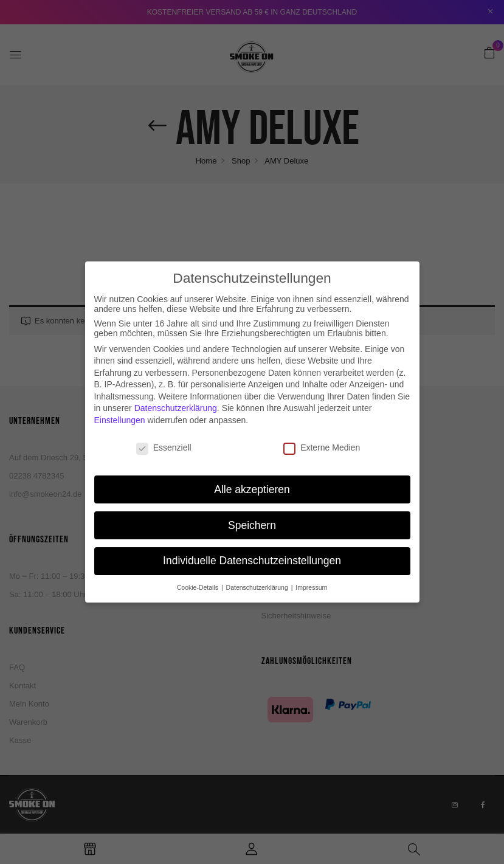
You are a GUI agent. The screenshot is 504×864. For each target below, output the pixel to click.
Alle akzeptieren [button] (252, 481)
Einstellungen (120, 412)
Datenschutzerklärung (176, 400)
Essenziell (164, 439)
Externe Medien (322, 439)
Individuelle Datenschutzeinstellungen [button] (252, 553)
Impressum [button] (311, 579)
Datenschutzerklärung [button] (258, 579)
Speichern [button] (252, 517)
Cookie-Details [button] (198, 579)
